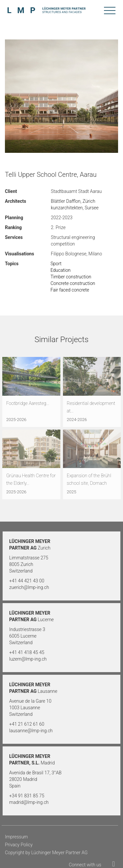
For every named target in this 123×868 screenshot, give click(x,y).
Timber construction (71, 277)
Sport (56, 264)
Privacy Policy (19, 845)
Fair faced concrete (70, 290)
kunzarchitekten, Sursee (75, 208)
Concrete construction (73, 283)
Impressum (16, 837)
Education (61, 270)
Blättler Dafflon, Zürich (73, 201)
